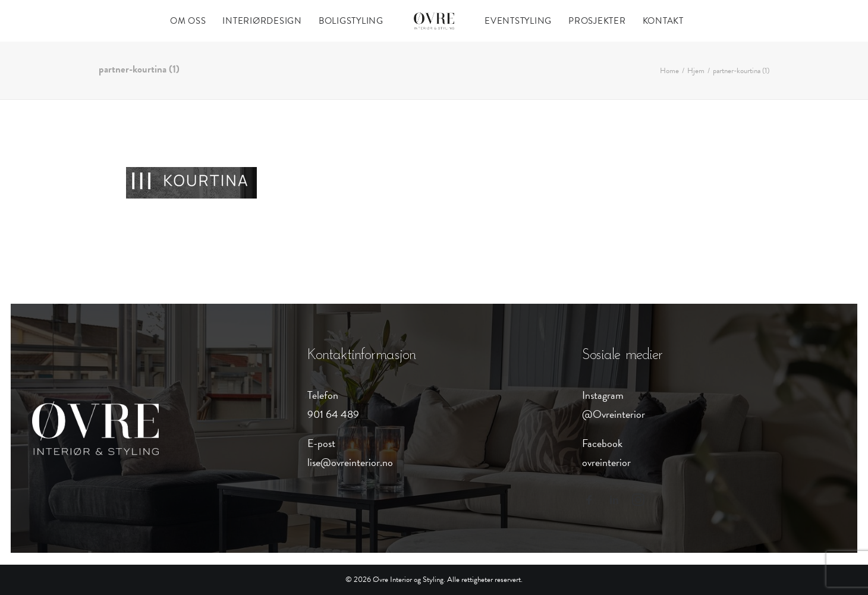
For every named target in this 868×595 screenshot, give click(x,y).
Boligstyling (351, 21)
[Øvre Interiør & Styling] (434, 21)
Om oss (188, 21)
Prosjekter (597, 21)
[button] (589, 502)
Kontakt (663, 21)
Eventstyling (518, 21)
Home (669, 71)
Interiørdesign (262, 21)
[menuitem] (188, 21)
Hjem (696, 71)
